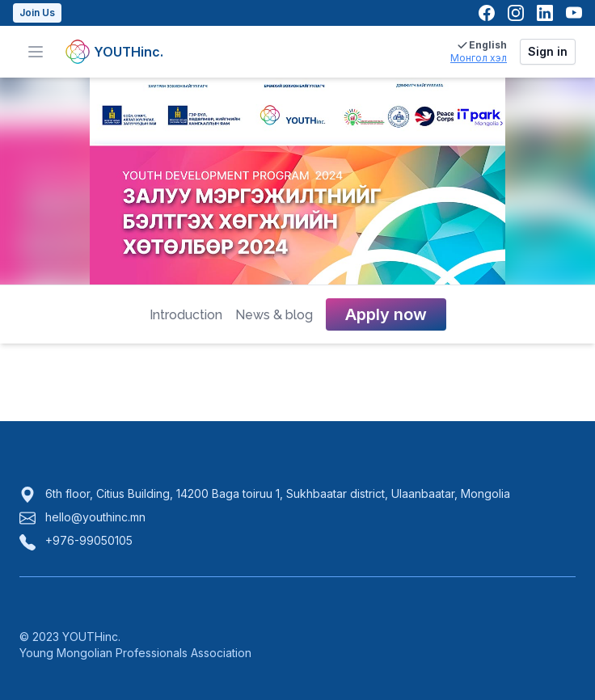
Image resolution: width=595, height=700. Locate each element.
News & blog (274, 315)
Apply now (386, 314)
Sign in (548, 51)
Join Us (37, 13)
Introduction (186, 315)
